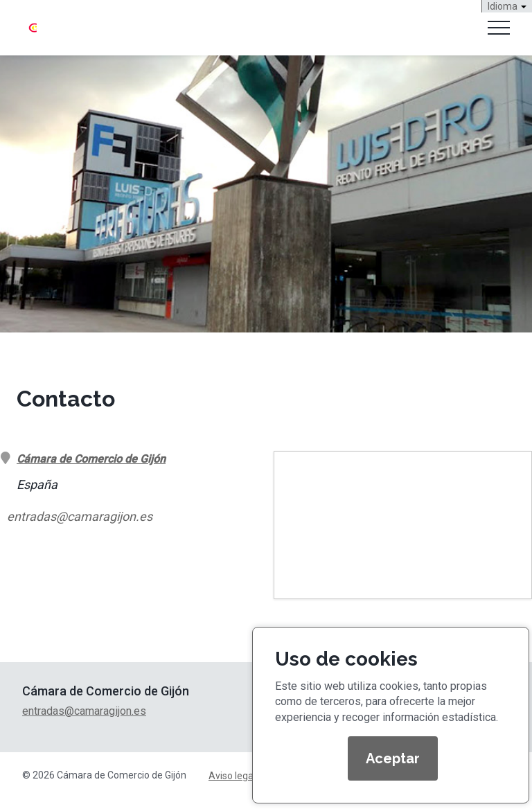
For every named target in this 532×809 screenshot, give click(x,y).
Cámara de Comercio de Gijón (91, 459)
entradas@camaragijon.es (80, 516)
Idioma (507, 6)
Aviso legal (232, 776)
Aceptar (393, 758)
